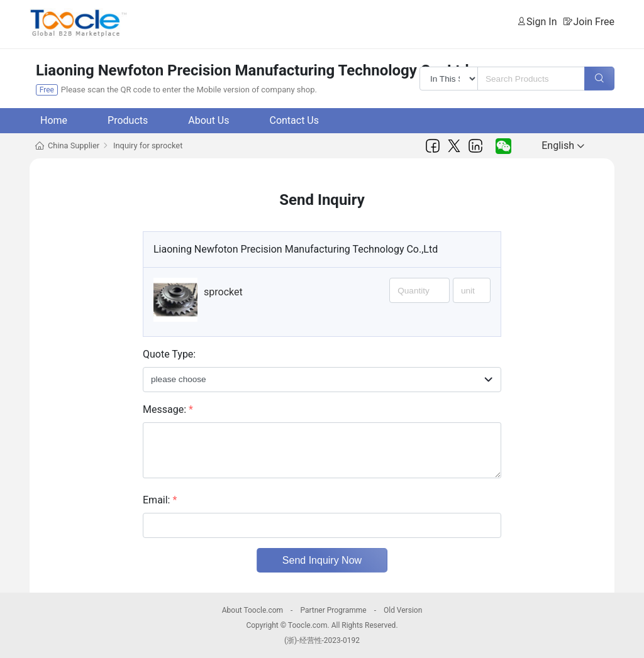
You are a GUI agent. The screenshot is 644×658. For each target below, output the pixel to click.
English (563, 145)
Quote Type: (169, 354)
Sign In (541, 22)
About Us (208, 120)
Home (54, 120)
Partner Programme (333, 610)
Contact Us (294, 120)
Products (128, 120)
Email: (160, 500)
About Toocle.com (253, 610)
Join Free (594, 22)
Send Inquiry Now (322, 560)
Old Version (403, 610)
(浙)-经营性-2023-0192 (322, 640)
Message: (168, 409)
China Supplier (74, 145)
